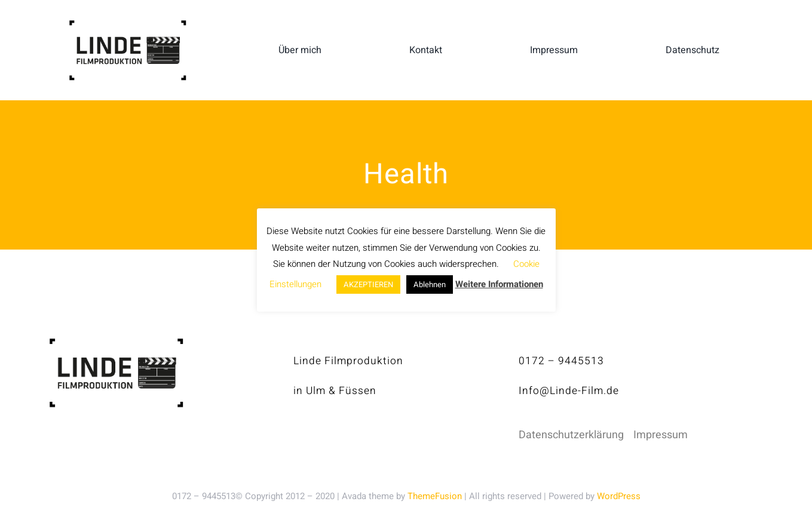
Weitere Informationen (499, 284)
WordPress (619, 496)
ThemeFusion (435, 496)
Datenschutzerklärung (571, 435)
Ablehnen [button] (430, 284)
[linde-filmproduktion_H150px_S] (128, 25)
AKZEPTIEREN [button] (368, 284)
